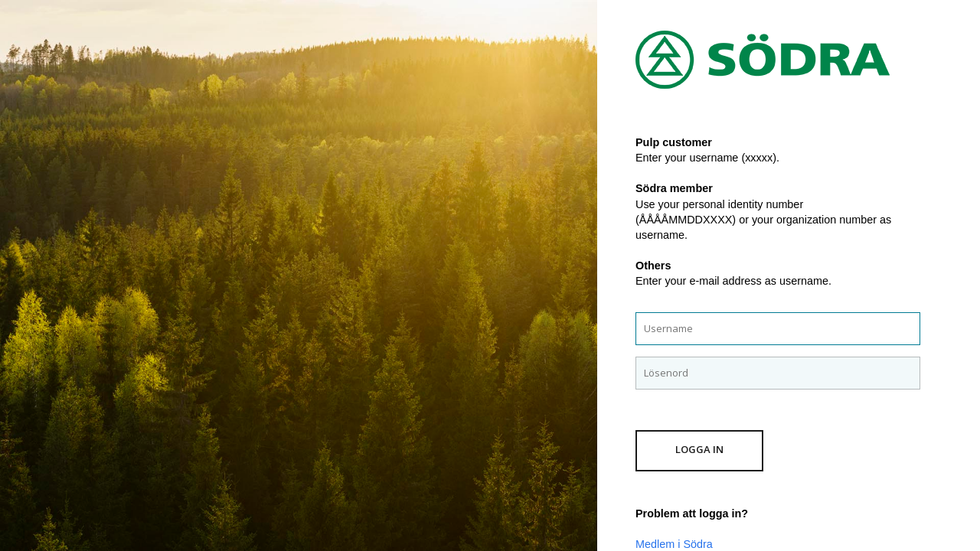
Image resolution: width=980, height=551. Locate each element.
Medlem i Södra (674, 544)
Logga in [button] (699, 449)
